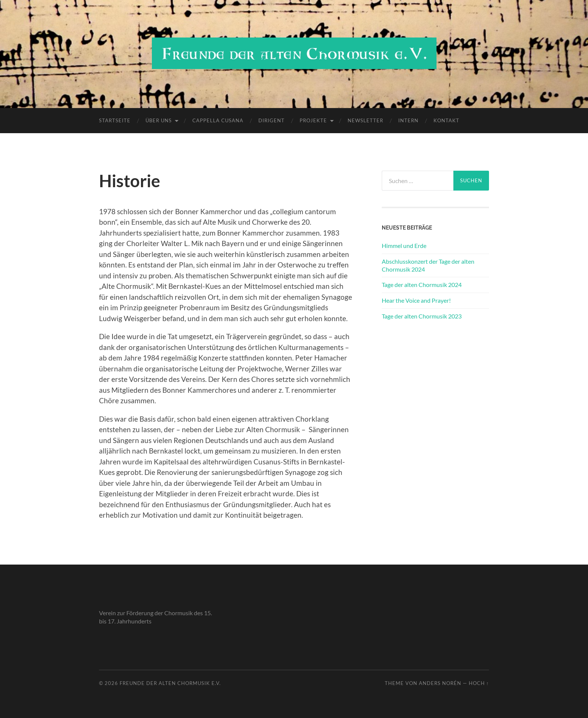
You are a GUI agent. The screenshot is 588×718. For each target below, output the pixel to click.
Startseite (115, 120)
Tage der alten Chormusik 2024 (422, 285)
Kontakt (446, 120)
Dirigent (271, 120)
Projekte (313, 120)
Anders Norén (440, 683)
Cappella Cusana (218, 120)
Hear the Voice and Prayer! (416, 300)
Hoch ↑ (479, 683)
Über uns (159, 120)
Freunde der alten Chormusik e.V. (170, 683)
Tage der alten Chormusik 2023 (422, 316)
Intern (408, 120)
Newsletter (365, 120)
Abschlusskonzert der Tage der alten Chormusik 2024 (428, 265)
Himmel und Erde (404, 246)
